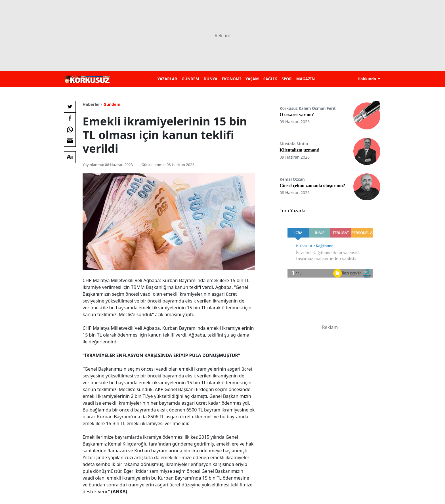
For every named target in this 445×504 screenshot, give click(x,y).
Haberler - (92, 104)
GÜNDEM (190, 79)
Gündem (112, 104)
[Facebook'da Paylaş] (70, 118)
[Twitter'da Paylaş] (70, 107)
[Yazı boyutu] (70, 157)
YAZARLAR (167, 79)
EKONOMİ (231, 79)
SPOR (287, 79)
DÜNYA (211, 79)
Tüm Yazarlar (293, 211)
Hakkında (367, 79)
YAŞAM (252, 79)
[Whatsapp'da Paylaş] (70, 129)
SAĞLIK (270, 79)
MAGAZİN (306, 79)
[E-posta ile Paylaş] (70, 141)
